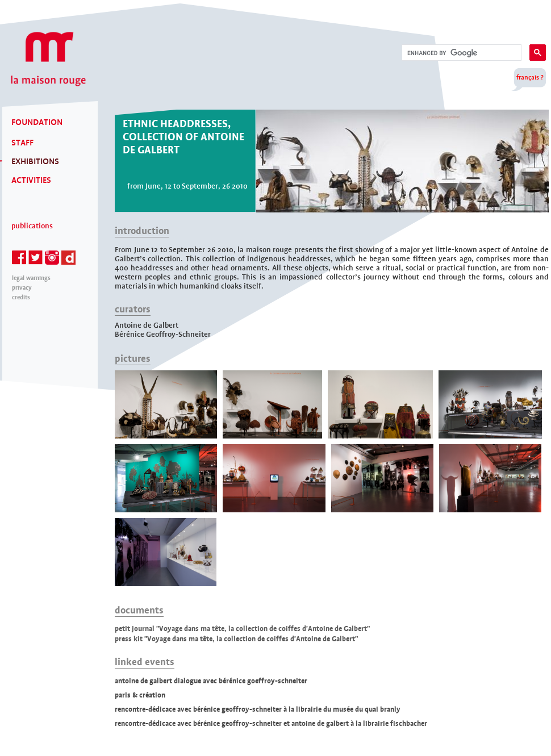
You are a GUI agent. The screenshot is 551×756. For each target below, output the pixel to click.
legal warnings (31, 278)
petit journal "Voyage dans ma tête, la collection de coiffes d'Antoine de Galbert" (242, 628)
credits (21, 297)
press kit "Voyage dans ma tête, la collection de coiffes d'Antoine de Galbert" (236, 639)
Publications (32, 226)
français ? (530, 77)
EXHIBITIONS (35, 161)
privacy (22, 288)
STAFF (22, 143)
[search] (460, 53)
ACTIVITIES (31, 180)
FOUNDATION (37, 122)
